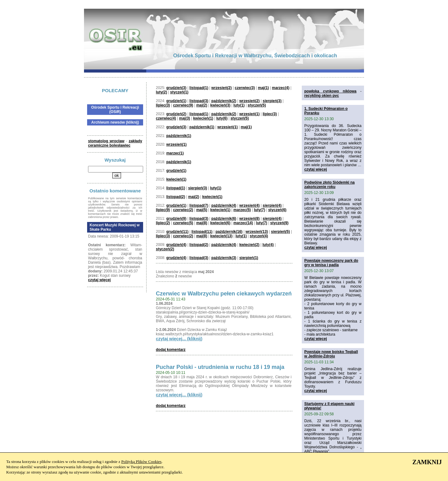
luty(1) (239, 105)
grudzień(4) (176, 245)
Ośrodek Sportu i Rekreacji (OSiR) (115, 110)
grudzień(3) (176, 88)
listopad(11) (202, 232)
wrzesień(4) (249, 205)
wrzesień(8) (249, 219)
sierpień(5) (280, 232)
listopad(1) (199, 88)
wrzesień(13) (257, 232)
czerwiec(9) (183, 105)
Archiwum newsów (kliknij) (115, 122)
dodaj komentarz (171, 350)
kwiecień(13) (221, 236)
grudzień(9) (176, 219)
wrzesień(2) (221, 88)
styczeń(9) (280, 223)
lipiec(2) (163, 223)
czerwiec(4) (166, 118)
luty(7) (259, 210)
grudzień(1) (176, 101)
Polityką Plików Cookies (141, 462)
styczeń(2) (165, 249)
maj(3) (185, 118)
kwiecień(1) (203, 118)
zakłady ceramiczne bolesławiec (115, 143)
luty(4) (268, 245)
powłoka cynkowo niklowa (330, 91)
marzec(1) (175, 153)
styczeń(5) (257, 105)
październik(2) (224, 101)
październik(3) (224, 258)
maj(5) (202, 210)
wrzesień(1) (249, 114)
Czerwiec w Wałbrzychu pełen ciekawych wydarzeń (224, 294)
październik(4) (224, 205)
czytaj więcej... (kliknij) (179, 339)
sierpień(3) (272, 101)
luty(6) (222, 118)
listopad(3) (199, 101)
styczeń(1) (179, 92)
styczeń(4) (259, 236)
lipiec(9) (163, 210)
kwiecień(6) (220, 223)
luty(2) (161, 92)
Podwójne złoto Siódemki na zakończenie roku (329, 185)
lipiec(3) (163, 105)
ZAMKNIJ (427, 462)
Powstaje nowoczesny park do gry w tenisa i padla (331, 263)
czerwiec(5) (183, 223)
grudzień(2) (176, 114)
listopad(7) (199, 205)
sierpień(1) (249, 258)
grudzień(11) (177, 232)
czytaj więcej (99, 280)
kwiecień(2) (249, 245)
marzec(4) (281, 88)
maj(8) (202, 223)
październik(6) (224, 219)
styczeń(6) (277, 210)
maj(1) (263, 88)
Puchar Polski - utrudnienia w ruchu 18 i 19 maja (220, 367)
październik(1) (202, 127)
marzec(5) (242, 210)
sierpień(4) (272, 205)
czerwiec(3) (245, 88)
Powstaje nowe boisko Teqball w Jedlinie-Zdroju (331, 354)
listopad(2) (176, 197)
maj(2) (202, 105)
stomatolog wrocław (106, 141)
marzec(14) (243, 223)
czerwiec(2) (183, 210)
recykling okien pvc (322, 96)
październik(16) (229, 232)
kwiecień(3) (220, 105)
